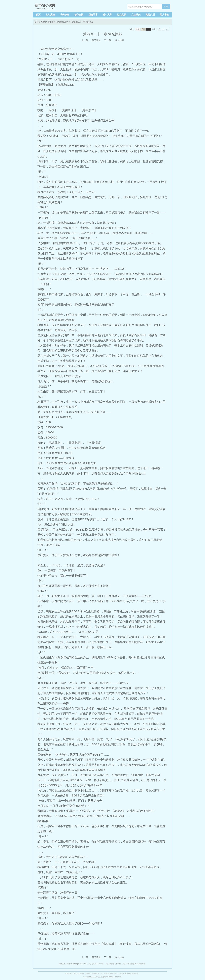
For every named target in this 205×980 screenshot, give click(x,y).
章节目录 (96, 40)
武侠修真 (64, 15)
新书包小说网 (40, 22)
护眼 (143, 29)
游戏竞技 (122, 15)
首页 (38, 15)
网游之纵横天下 (64, 22)
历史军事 (93, 15)
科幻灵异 (107, 15)
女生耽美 (136, 15)
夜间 (149, 29)
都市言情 (79, 15)
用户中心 (164, 15)
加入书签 (119, 40)
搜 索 (166, 6)
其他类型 (150, 15)
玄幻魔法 (50, 15)
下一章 (108, 40)
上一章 (85, 40)
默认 (138, 29)
